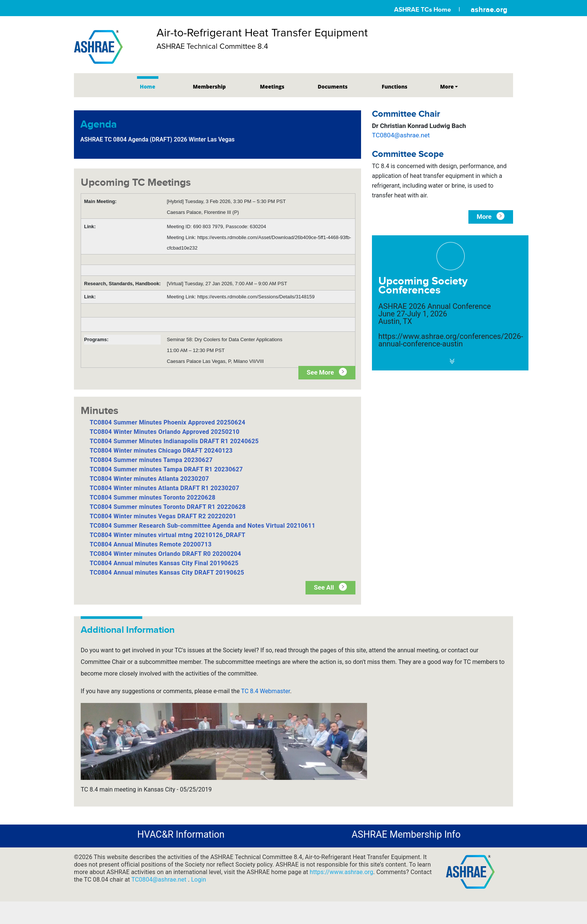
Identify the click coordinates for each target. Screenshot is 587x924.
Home (148, 87)
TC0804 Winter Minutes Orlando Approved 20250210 (165, 432)
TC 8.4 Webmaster (265, 691)
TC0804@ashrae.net (401, 135)
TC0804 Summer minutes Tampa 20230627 (151, 460)
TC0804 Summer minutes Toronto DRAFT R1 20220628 (168, 507)
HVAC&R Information (181, 834)
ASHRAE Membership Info (406, 834)
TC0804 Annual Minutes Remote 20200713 (151, 544)
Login (199, 880)
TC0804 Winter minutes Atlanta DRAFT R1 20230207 (165, 488)
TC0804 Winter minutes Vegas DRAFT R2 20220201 (163, 516)
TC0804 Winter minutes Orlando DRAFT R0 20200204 (165, 554)
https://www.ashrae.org (341, 872)
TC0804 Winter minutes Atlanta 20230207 (149, 479)
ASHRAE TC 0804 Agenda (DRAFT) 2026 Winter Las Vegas (157, 139)
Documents (333, 87)
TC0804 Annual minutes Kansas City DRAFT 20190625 (167, 573)
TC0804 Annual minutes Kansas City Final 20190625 (164, 563)
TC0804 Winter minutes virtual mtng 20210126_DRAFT (168, 535)
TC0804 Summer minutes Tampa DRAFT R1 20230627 (166, 469)
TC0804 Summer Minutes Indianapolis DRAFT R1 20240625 (174, 441)
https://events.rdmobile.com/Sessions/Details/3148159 (256, 297)
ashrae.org (489, 9)
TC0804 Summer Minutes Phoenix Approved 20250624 (168, 422)
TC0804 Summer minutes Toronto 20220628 (153, 497)
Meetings (272, 87)
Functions (394, 87)
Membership (209, 87)
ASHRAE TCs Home (422, 10)
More (447, 87)
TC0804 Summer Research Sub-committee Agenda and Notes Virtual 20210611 (202, 526)
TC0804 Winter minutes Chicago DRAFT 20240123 (161, 451)
